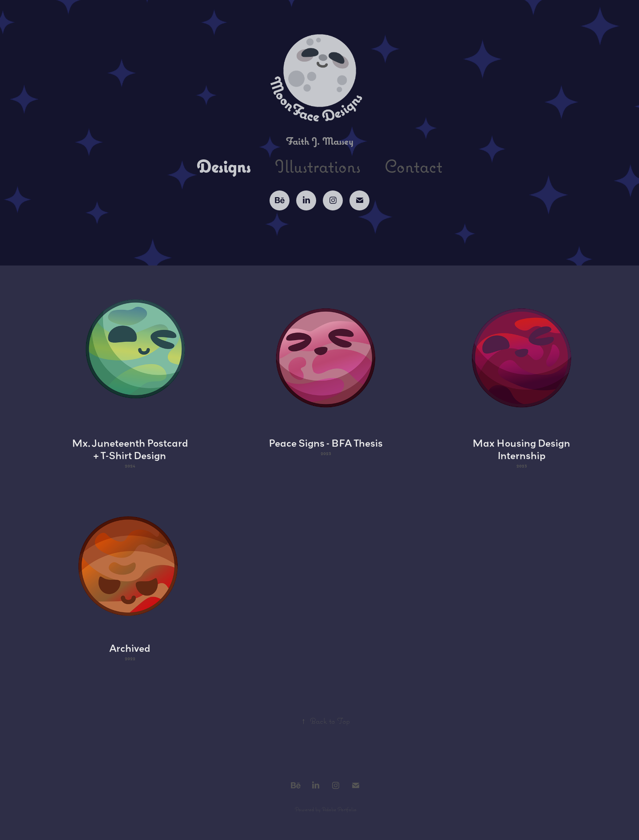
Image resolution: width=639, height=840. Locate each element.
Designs (224, 166)
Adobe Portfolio (339, 809)
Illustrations (318, 166)
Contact (413, 166)
